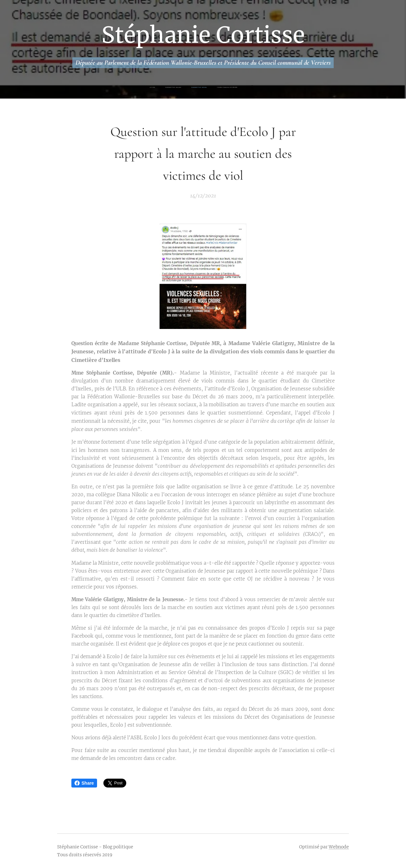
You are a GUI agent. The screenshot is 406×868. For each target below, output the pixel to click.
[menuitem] (175, 87)
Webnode (339, 847)
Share (84, 783)
